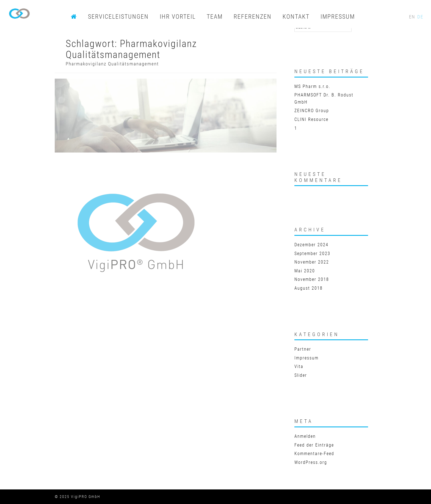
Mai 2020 (305, 271)
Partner (303, 349)
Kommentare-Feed (314, 454)
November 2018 (312, 279)
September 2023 (312, 254)
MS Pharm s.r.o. (312, 86)
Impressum (306, 358)
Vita (299, 366)
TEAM (215, 17)
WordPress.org (311, 462)
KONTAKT (296, 17)
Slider (301, 375)
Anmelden (305, 436)
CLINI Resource (311, 119)
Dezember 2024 (311, 245)
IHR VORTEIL (178, 17)
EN (413, 17)
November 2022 (312, 262)
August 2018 (309, 288)
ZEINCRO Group (312, 111)
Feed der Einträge (314, 445)
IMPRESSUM (338, 17)
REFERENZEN (253, 17)
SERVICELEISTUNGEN (118, 17)
